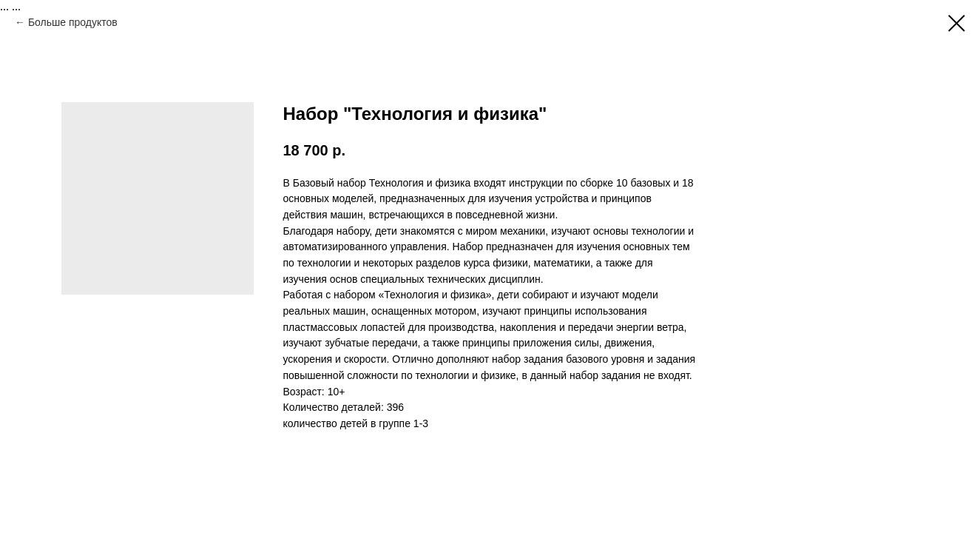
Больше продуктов (73, 22)
